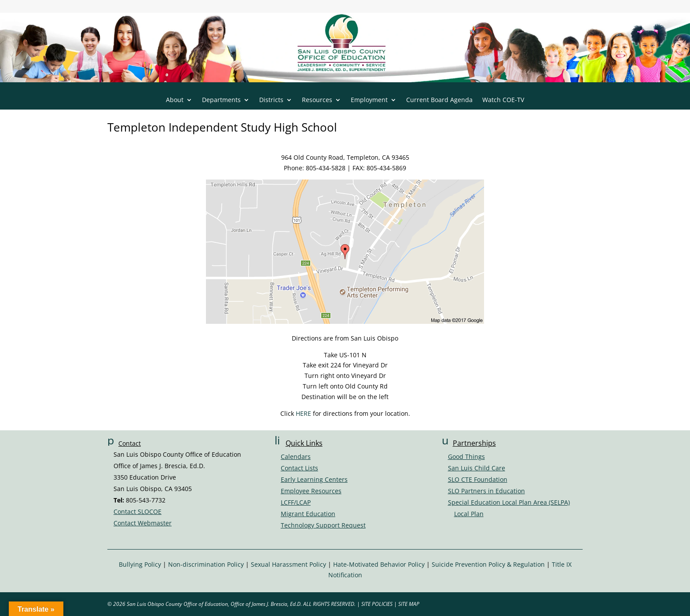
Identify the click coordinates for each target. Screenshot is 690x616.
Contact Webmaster (143, 523)
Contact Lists (299, 468)
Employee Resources (311, 491)
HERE (303, 413)
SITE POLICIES (377, 604)
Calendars (296, 456)
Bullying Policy (140, 564)
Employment (369, 100)
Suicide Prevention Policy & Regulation (488, 564)
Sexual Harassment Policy (288, 564)
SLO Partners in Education (486, 491)
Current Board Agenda (439, 100)
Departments (221, 100)
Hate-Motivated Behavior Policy (379, 564)
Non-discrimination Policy (206, 564)
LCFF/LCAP (296, 502)
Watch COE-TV (503, 100)
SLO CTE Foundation (478, 479)
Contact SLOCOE (138, 511)
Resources (317, 100)
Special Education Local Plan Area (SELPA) (509, 502)
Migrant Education (308, 514)
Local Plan (469, 514)
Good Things (466, 456)
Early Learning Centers (314, 479)
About (175, 100)
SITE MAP (409, 604)
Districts (271, 100)
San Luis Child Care (477, 468)
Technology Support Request (323, 525)
